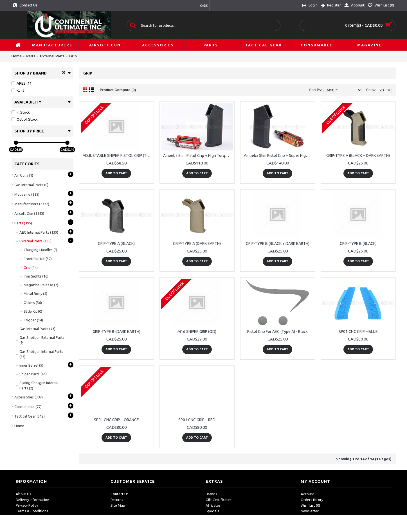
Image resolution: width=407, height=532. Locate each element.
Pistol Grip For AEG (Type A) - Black (277, 332)
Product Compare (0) (118, 90)
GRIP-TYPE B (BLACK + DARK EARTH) (278, 244)
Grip (73, 56)
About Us (23, 494)
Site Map (118, 505)
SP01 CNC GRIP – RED (197, 420)
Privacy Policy (27, 505)
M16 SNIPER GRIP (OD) (197, 332)
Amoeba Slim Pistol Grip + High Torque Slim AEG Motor (198, 155)
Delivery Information (32, 500)
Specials (212, 511)
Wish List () (310, 505)
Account (307, 494)
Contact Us (120, 494)
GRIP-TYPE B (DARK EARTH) (116, 332)
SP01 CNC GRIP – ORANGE (116, 420)
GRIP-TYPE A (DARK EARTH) (197, 244)
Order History (312, 500)
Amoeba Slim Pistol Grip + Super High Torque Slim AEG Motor (279, 155)
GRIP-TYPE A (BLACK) (116, 244)
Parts (31, 56)
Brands (211, 494)
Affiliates (213, 505)
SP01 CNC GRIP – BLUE (358, 332)
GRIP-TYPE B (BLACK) (358, 244)
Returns (117, 500)
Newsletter (310, 511)
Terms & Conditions (32, 511)
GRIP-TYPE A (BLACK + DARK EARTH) (358, 155)
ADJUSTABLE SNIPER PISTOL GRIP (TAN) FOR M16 (118, 155)
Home (17, 56)
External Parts (52, 56)
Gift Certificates (219, 500)
